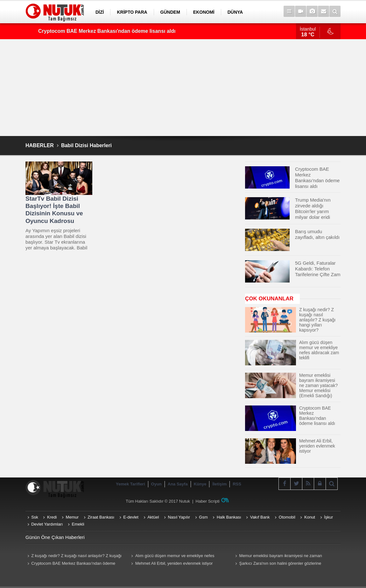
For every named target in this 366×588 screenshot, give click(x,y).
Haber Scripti (208, 501)
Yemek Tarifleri (130, 484)
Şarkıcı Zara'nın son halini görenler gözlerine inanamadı (277, 564)
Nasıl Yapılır (179, 517)
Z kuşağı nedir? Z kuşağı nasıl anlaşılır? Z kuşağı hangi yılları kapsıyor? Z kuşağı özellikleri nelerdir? (74, 556)
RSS (237, 484)
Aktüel (153, 517)
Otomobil (287, 517)
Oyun (156, 484)
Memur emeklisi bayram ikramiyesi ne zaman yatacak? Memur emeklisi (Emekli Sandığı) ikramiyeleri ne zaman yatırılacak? (284, 556)
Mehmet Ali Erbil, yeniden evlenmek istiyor (174, 563)
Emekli (78, 524)
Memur (72, 517)
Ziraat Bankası (101, 517)
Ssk (35, 517)
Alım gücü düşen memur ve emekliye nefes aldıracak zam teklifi (172, 556)
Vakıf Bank (260, 517)
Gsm (203, 517)
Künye (200, 484)
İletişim (219, 484)
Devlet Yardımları (47, 524)
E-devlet (131, 517)
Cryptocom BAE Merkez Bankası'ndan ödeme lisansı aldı (107, 31)
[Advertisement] (183, 88)
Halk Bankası (229, 517)
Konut (310, 517)
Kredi (52, 517)
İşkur (328, 517)
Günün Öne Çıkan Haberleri (55, 537)
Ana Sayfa (178, 484)
